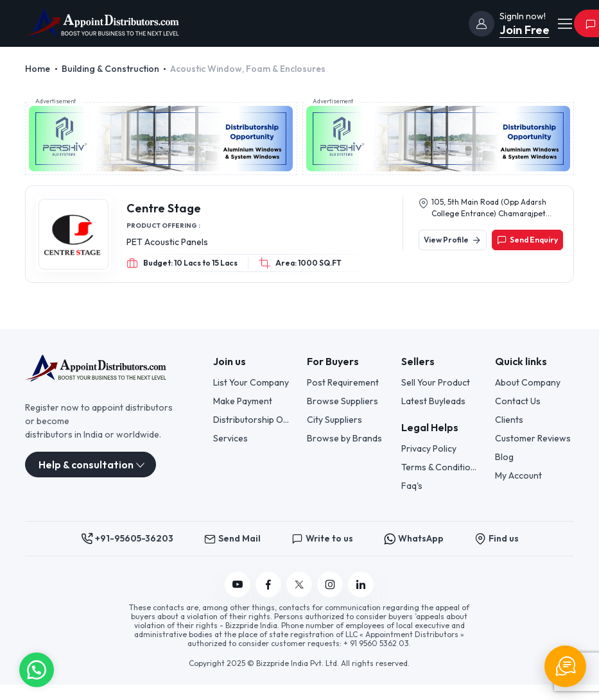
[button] (37, 669)
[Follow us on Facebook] (268, 585)
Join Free (525, 30)
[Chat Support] (565, 666)
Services (230, 438)
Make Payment (243, 401)
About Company (528, 382)
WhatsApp (414, 539)
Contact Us (518, 401)
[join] (482, 24)
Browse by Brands (344, 438)
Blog (504, 457)
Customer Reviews (533, 438)
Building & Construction (110, 69)
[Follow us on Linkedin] (361, 585)
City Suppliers (334, 420)
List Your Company (251, 382)
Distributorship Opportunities (252, 420)
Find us (497, 539)
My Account (518, 475)
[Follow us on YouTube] (238, 585)
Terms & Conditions (440, 467)
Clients (509, 420)
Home (38, 69)
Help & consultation (86, 465)
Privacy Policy (429, 448)
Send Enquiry (527, 240)
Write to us (322, 539)
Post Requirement (343, 382)
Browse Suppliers (343, 401)
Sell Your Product (436, 382)
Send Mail (232, 539)
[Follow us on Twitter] (299, 585)
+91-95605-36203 (127, 539)
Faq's (412, 486)
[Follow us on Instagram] (330, 585)
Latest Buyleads (433, 401)
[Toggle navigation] (564, 24)
